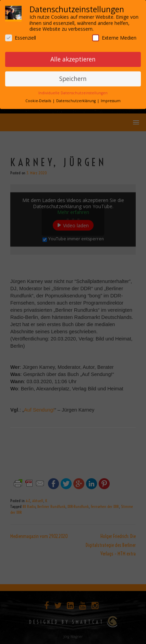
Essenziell (21, 36)
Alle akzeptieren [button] (73, 57)
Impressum (111, 99)
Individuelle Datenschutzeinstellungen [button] (73, 91)
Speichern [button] (73, 77)
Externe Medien (114, 36)
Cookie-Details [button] (39, 99)
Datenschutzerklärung (76, 99)
